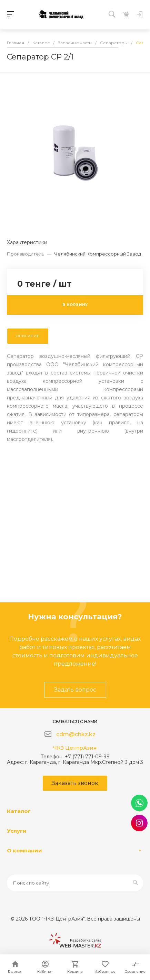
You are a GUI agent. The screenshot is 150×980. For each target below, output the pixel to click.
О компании (24, 850)
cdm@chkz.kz (76, 734)
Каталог (19, 811)
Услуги (17, 831)
